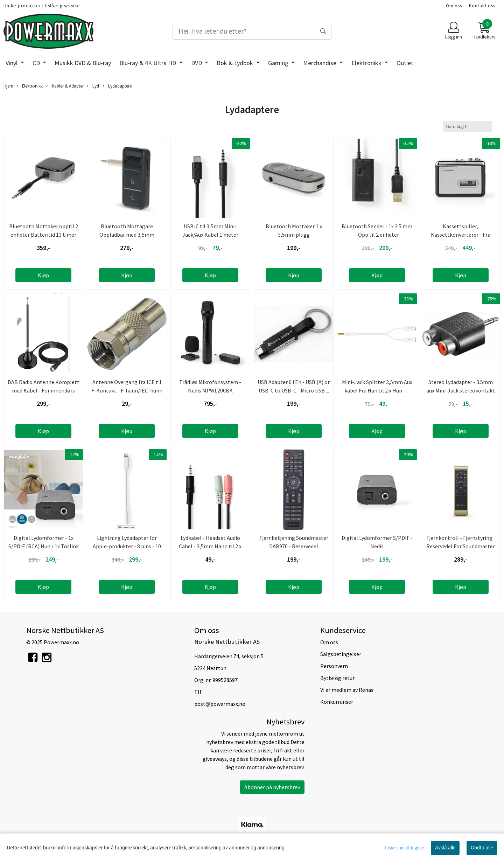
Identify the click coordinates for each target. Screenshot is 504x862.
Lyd (93, 86)
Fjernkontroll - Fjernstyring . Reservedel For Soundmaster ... (461, 546)
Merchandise (320, 63)
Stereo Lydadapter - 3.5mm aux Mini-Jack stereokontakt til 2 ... (461, 390)
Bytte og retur (337, 678)
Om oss (454, 6)
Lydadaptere (117, 86)
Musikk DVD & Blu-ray (83, 63)
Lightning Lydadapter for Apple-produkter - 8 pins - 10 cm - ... (127, 546)
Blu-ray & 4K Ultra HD (148, 63)
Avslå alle (445, 848)
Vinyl (12, 63)
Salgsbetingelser (341, 654)
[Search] (252, 31)
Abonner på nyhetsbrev (272, 787)
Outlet (405, 63)
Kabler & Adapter (65, 86)
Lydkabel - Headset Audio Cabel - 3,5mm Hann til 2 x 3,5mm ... (210, 546)
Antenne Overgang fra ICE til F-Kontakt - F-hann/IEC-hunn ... (127, 390)
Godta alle (482, 848)
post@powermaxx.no (220, 704)
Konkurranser (337, 702)
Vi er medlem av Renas (347, 690)
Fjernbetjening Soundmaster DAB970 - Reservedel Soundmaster (294, 546)
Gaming (279, 63)
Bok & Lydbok (236, 63)
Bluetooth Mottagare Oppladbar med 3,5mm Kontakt (127, 235)
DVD (197, 63)
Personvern (334, 666)
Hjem (8, 86)
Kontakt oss (482, 6)
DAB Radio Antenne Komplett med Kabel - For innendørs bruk (44, 390)
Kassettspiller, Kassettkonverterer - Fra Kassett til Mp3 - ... (461, 235)
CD (37, 63)
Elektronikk (367, 63)
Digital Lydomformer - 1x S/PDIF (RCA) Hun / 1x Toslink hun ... (44, 546)
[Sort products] (467, 127)
